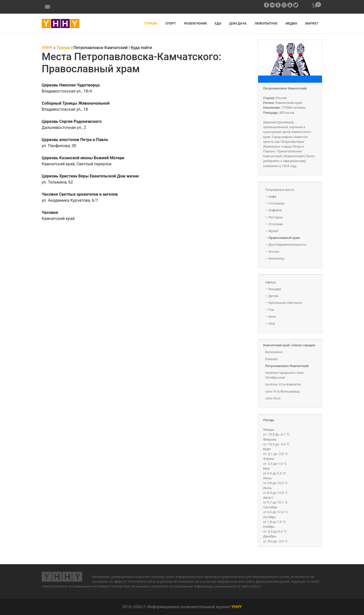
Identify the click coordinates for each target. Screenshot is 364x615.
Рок (271, 310)
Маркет (312, 23)
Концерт (275, 289)
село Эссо (273, 398)
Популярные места (280, 190)
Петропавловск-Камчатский (285, 88)
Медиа (291, 23)
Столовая (276, 224)
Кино (272, 317)
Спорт (170, 23)
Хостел (274, 252)
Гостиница (276, 203)
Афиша (270, 282)
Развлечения (195, 23)
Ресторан (276, 217)
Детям (273, 296)
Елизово (271, 359)
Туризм (150, 23)
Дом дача (238, 23)
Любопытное (266, 23)
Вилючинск (274, 352)
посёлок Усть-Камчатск (283, 384)
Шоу (272, 323)
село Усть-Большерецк (283, 391)
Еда (218, 23)
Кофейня (275, 210)
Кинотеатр (276, 258)
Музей (273, 231)
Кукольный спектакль (285, 303)
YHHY (237, 607)
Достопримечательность (287, 245)
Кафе (272, 197)
